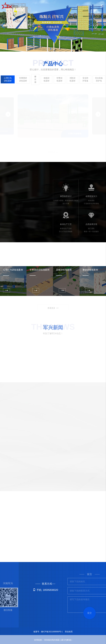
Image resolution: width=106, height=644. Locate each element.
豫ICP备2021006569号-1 (52, 632)
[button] (51, 49)
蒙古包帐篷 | (67, 640)
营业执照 (69, 632)
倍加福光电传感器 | (53, 640)
